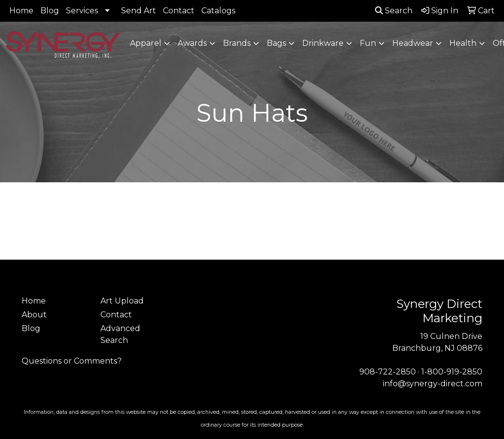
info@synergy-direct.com (433, 384)
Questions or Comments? (72, 361)
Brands (237, 43)
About (34, 315)
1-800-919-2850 (452, 372)
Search (394, 11)
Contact (179, 11)
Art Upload (122, 301)
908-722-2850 (388, 372)
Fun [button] (368, 43)
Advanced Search (120, 334)
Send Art (139, 11)
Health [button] (463, 43)
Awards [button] (192, 43)
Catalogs (218, 11)
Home (21, 11)
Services (82, 11)
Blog (50, 11)
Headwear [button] (413, 43)
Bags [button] (276, 43)
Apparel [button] (146, 43)
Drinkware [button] (323, 43)
